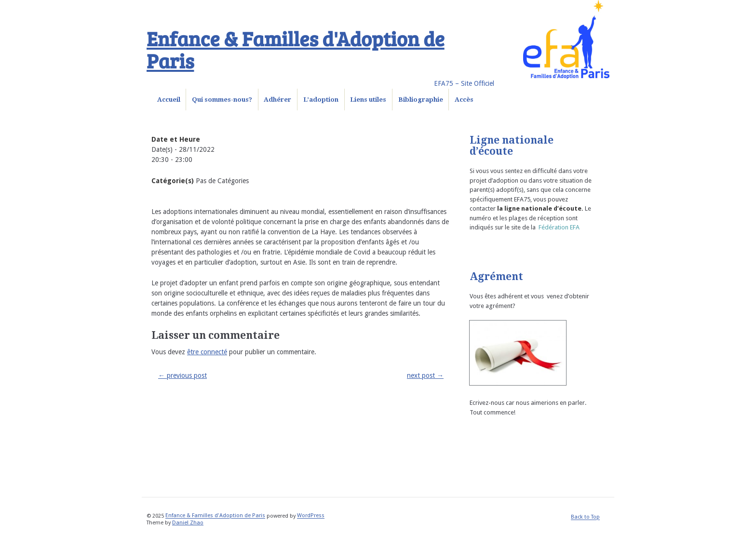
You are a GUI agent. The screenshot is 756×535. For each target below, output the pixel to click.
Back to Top (585, 517)
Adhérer (277, 100)
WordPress (311, 516)
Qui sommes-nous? (222, 100)
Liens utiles (368, 100)
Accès (464, 100)
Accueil (169, 100)
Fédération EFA (559, 227)
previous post (182, 375)
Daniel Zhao (188, 523)
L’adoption (321, 100)
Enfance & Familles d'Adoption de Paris (296, 49)
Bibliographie (421, 100)
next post (425, 375)
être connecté (207, 352)
